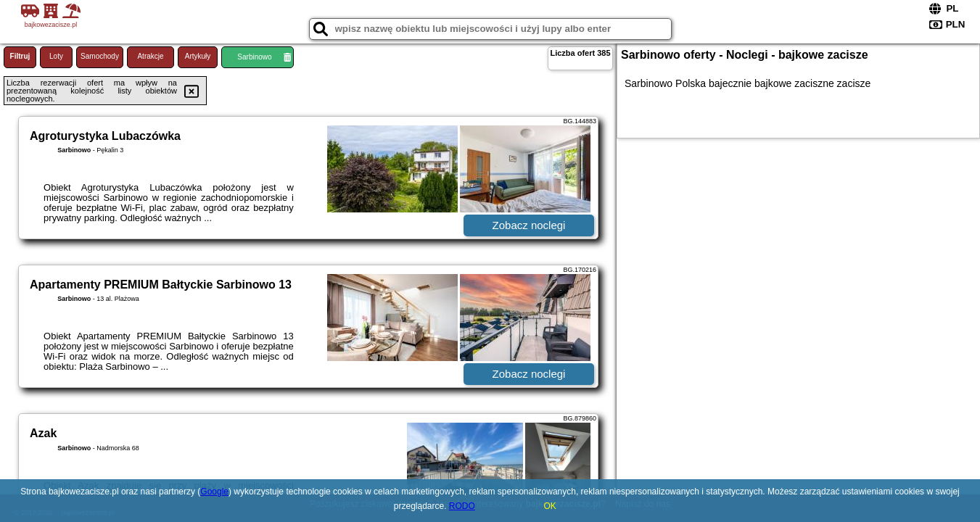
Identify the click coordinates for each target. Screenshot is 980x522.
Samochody (100, 56)
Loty (56, 56)
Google (214, 492)
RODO (462, 506)
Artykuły (198, 56)
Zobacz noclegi (529, 225)
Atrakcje (150, 56)
